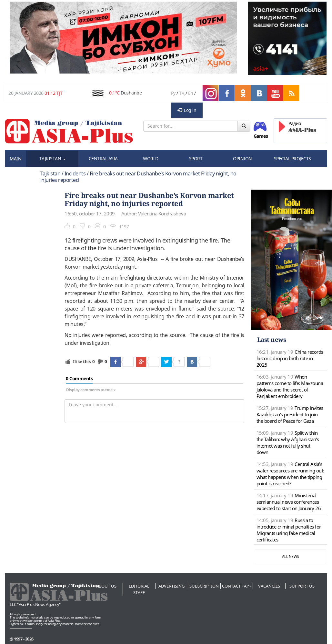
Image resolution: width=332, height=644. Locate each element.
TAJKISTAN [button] (52, 159)
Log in (187, 110)
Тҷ (182, 93)
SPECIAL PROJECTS (292, 159)
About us (106, 586)
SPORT (196, 159)
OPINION (242, 159)
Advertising (171, 586)
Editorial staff (139, 589)
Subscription (204, 586)
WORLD (151, 159)
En (191, 93)
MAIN (15, 159)
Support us (302, 586)
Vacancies (269, 586)
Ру (173, 93)
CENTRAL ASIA (103, 159)
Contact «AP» (237, 586)
